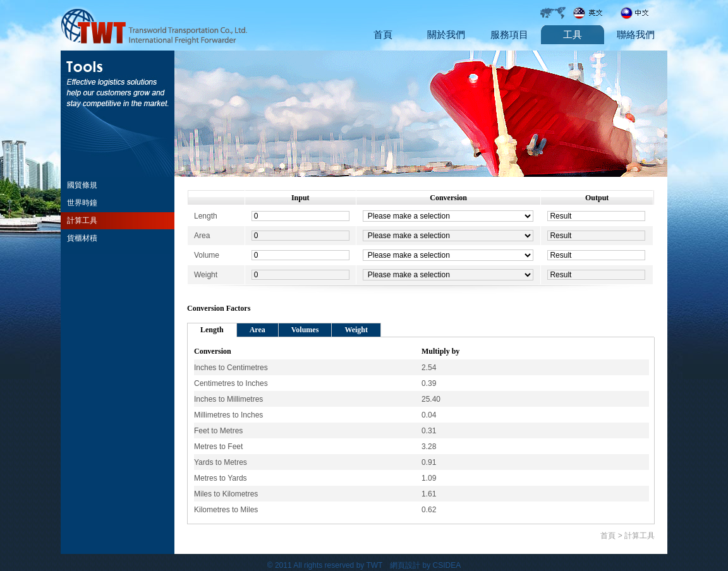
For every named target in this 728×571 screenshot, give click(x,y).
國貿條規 (82, 185)
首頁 (383, 35)
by (427, 565)
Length (212, 330)
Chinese (642, 13)
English (595, 13)
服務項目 (509, 35)
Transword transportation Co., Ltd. (155, 25)
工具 (573, 35)
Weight (356, 330)
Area (258, 330)
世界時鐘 (82, 203)
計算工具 (82, 220)
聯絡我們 (636, 35)
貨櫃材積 (82, 238)
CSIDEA (447, 565)
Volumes (305, 330)
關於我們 (446, 35)
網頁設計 (405, 565)
